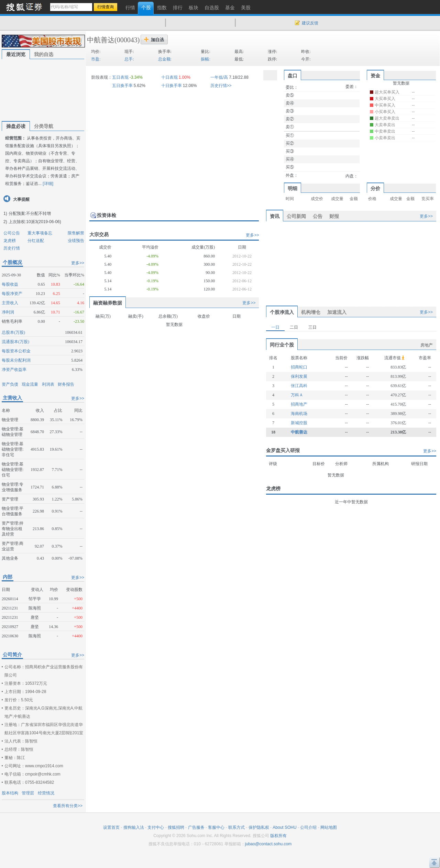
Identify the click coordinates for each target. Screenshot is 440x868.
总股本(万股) (13, 332)
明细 (293, 188)
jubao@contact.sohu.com (268, 844)
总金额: (165, 59)
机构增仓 (311, 312)
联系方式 (236, 827)
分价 (375, 188)
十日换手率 (172, 86)
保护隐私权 (259, 827)
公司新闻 (296, 216)
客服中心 (216, 827)
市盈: (96, 59)
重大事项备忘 (40, 233)
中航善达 (101, 40)
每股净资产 (12, 294)
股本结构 (10, 793)
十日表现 (169, 77)
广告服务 (196, 827)
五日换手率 (122, 86)
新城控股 (299, 423)
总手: (129, 59)
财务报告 (66, 384)
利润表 (48, 384)
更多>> (78, 263)
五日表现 (120, 77)
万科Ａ (297, 395)
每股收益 (10, 284)
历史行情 (12, 248)
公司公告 (12, 233)
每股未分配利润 (16, 360)
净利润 (8, 312)
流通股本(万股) (15, 342)
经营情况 (46, 793)
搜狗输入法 (134, 827)
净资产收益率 (14, 370)
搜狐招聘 (176, 827)
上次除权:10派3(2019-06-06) (35, 222)
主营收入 (10, 303)
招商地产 (299, 404)
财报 (334, 216)
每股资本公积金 (16, 351)
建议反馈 (310, 23)
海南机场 (299, 414)
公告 (318, 216)
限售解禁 (76, 233)
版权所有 (278, 836)
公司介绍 (308, 827)
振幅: (205, 59)
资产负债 (10, 384)
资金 (375, 76)
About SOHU (284, 827)
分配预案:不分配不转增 (30, 213)
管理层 (28, 793)
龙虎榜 (10, 241)
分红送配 (36, 241)
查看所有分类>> (68, 806)
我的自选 (44, 54)
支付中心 (156, 827)
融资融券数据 (108, 303)
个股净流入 (282, 312)
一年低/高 (219, 77)
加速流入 (337, 312)
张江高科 (299, 386)
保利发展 (299, 376)
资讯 (275, 216)
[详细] (48, 184)
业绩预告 (76, 241)
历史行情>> (221, 86)
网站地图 (329, 827)
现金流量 (30, 384)
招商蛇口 (299, 367)
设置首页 (111, 827)
